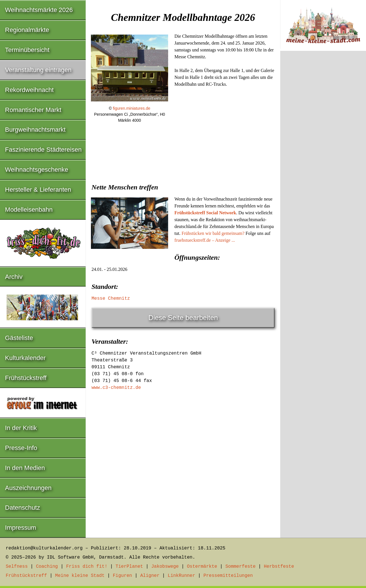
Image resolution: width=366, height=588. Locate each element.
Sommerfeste (240, 567)
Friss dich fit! (87, 567)
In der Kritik (21, 428)
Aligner (150, 576)
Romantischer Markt (33, 110)
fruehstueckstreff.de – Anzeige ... (205, 240)
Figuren (122, 576)
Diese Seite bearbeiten (183, 318)
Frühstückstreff (26, 378)
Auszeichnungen (28, 488)
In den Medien (25, 468)
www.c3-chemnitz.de (116, 388)
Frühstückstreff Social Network (205, 213)
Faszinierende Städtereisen (43, 150)
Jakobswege (165, 567)
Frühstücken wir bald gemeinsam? (213, 233)
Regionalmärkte (27, 30)
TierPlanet (129, 567)
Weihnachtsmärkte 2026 (39, 10)
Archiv (14, 277)
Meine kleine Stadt (80, 576)
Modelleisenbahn (29, 210)
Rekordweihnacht (29, 90)
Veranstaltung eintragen (38, 70)
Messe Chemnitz (111, 299)
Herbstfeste (279, 567)
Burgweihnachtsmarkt (35, 130)
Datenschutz (23, 508)
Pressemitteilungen (228, 576)
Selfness (17, 567)
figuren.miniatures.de (132, 108)
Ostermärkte (202, 567)
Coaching (47, 567)
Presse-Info (21, 448)
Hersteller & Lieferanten (38, 190)
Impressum (21, 528)
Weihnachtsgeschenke (37, 170)
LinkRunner (182, 576)
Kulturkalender (25, 358)
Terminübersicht (27, 50)
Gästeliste (19, 338)
